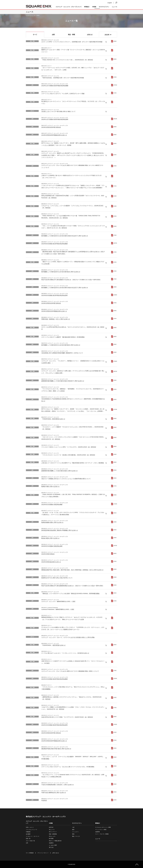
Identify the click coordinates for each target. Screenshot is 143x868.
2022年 (38, 15)
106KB (115, 530)
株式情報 (51, 839)
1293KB (115, 678)
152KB (115, 319)
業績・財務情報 (53, 834)
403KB (115, 495)
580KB (115, 554)
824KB (115, 144)
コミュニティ (75, 832)
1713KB (115, 504)
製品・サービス (76, 836)
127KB (115, 252)
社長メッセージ (30, 827)
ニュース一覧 (33, 15)
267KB (115, 732)
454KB (115, 454)
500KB (115, 766)
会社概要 (28, 834)
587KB (115, 216)
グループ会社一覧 (30, 841)
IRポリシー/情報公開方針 (55, 841)
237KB (115, 561)
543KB (115, 226)
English (110, 3)
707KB (115, 186)
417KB (115, 93)
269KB (115, 748)
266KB (115, 135)
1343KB (115, 724)
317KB (115, 601)
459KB (115, 328)
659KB (115, 418)
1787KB (115, 85)
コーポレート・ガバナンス (33, 836)
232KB (115, 577)
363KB (115, 717)
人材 (73, 827)
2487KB (115, 371)
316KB (115, 155)
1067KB (115, 243)
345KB (115, 757)
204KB (115, 784)
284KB (115, 470)
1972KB (115, 409)
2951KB (115, 119)
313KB (115, 698)
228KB (115, 538)
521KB (115, 196)
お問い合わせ (56, 853)
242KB (115, 166)
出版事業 (97, 832)
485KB (115, 447)
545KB (115, 41)
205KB (115, 569)
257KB (115, 303)
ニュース (115, 7)
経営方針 (51, 827)
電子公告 (51, 847)
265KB (115, 344)
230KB (115, 792)
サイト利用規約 (30, 853)
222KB (115, 800)
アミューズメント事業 (101, 830)
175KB (115, 279)
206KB (115, 399)
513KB (115, 206)
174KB (115, 671)
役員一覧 (28, 839)
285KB (115, 478)
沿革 (27, 843)
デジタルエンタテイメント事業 (103, 827)
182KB (115, 380)
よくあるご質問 (53, 845)
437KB (115, 77)
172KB (115, 235)
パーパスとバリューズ (31, 830)
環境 (73, 834)
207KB (115, 486)
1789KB (115, 361)
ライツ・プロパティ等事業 (102, 834)
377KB (115, 708)
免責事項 (51, 843)
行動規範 (28, 832)
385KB (115, 462)
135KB (115, 522)
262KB (115, 127)
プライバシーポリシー (43, 853)
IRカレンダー (52, 836)
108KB (115, 287)
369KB (115, 59)
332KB (115, 389)
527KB (115, 262)
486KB (115, 337)
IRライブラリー (53, 832)
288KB (115, 593)
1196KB (115, 295)
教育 (73, 830)
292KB (115, 585)
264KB (115, 311)
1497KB (115, 546)
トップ (27, 15)
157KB (115, 271)
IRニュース (52, 830)
